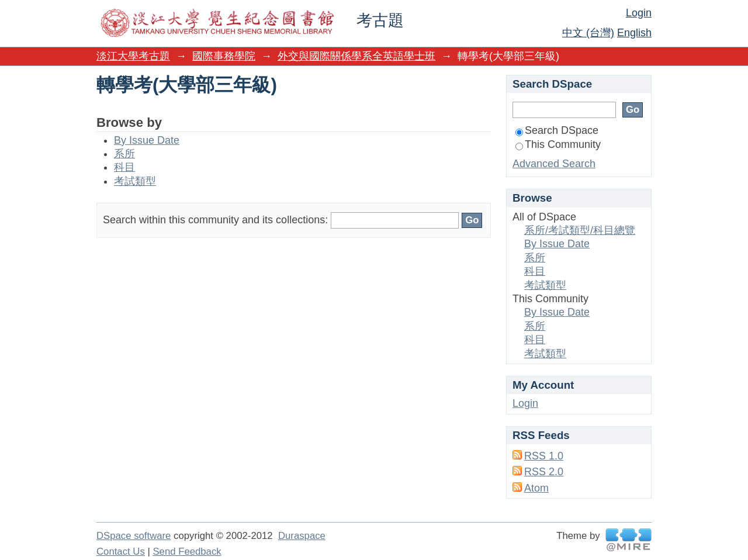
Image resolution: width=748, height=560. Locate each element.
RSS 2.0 (544, 472)
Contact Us (121, 552)
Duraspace (302, 536)
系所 (124, 154)
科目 (124, 167)
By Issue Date (147, 140)
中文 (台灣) (588, 33)
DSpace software (134, 536)
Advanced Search (554, 164)
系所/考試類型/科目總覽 (580, 230)
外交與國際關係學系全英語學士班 (356, 56)
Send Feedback (187, 552)
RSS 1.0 (544, 456)
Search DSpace (557, 130)
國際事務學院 (224, 56)
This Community (558, 144)
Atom (536, 488)
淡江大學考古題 (133, 56)
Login (639, 13)
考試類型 (135, 181)
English (634, 33)
